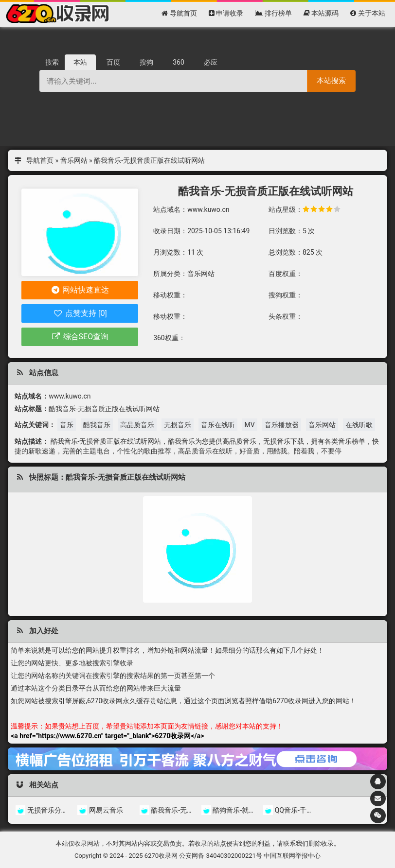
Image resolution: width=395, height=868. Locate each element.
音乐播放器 (282, 425)
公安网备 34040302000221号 (221, 856)
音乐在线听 (218, 425)
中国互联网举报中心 (292, 856)
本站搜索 (331, 80)
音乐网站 (74, 160)
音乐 (67, 425)
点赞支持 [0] (80, 313)
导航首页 (40, 160)
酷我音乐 (97, 425)
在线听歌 (359, 425)
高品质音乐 (137, 425)
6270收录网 (161, 856)
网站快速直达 (80, 290)
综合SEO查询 (80, 337)
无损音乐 (178, 425)
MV (250, 425)
